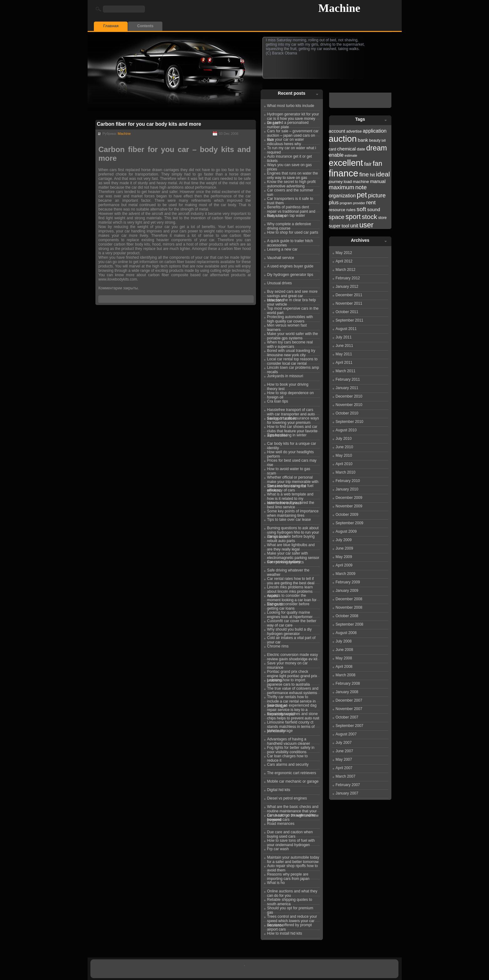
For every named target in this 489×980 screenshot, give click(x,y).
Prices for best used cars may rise (292, 462)
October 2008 (347, 616)
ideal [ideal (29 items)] (383, 174)
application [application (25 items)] (375, 131)
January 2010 (347, 489)
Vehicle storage (280, 731)
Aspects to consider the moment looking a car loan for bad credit (292, 597)
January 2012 (347, 287)
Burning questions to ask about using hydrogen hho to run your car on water (293, 529)
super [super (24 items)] (335, 226)
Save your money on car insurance (288, 664)
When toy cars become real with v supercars (290, 343)
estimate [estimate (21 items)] (351, 155)
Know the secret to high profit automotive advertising (291, 183)
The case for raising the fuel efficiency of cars (290, 487)
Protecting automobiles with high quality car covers (290, 318)
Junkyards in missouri (285, 376)
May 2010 (344, 455)
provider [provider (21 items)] (359, 203)
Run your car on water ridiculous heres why (286, 141)
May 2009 (344, 557)
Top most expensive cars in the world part (293, 310)
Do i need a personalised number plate (288, 124)
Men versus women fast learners (287, 327)
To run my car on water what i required (292, 149)
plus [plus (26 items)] (334, 202)
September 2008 (350, 624)
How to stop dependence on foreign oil (290, 394)
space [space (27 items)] (337, 217)
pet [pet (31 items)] (362, 195)
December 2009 (349, 498)
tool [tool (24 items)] (345, 226)
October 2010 (347, 413)
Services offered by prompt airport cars (290, 926)
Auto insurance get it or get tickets (290, 158)
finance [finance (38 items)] (344, 173)
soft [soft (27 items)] (361, 209)
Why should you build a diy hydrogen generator (290, 631)
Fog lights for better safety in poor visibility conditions (291, 749)
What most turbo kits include (291, 106)
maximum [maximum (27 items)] (342, 187)
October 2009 (347, 515)
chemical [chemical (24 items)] (347, 149)
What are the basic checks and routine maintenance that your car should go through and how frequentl (293, 808)
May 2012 (344, 253)
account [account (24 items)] (337, 131)
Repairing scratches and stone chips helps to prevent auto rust (293, 715)
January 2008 (347, 692)
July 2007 (344, 743)
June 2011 (344, 346)
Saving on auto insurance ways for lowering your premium (293, 419)
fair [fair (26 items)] (368, 164)
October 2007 (347, 717)
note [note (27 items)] (361, 187)
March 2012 (346, 270)
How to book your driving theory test (288, 386)
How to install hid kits (285, 933)
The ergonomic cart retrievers (292, 773)
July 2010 (344, 439)
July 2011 (344, 337)
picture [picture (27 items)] (377, 195)
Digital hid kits (279, 790)
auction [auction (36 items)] (343, 139)
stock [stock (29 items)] (369, 217)
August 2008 (346, 633)
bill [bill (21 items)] (384, 140)
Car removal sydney (284, 562)
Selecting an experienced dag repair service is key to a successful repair (292, 707)
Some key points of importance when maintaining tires (293, 512)
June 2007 (344, 751)
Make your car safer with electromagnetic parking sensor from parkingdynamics (293, 555)
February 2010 (348, 481)
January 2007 (347, 793)
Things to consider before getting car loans (288, 605)
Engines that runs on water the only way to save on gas (293, 175)
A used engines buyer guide (290, 266)
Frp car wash (278, 849)
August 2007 (346, 734)
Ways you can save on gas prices (290, 166)
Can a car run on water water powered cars (291, 816)
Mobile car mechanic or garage (293, 781)
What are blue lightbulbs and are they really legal (291, 546)
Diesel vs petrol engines (287, 798)
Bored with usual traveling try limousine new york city (291, 352)
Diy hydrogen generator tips (290, 275)
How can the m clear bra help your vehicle (292, 301)
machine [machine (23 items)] (361, 182)
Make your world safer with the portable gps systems (293, 335)
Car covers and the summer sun (290, 191)
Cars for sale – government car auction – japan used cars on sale (293, 132)
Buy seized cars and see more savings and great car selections (292, 293)
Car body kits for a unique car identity (292, 445)
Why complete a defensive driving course (289, 225)
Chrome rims (278, 646)
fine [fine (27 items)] (364, 174)
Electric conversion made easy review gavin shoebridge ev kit (293, 656)
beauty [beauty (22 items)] (375, 140)
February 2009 (348, 582)
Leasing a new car (282, 249)
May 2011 (344, 354)
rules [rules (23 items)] (351, 210)
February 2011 (348, 379)
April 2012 (344, 261)
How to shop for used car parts (293, 232)
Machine (339, 8)
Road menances (281, 824)
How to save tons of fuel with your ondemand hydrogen (291, 842)
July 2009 (344, 540)
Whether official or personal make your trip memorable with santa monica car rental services (293, 479)
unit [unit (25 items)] (354, 226)
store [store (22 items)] (382, 218)
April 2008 (344, 667)
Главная (111, 26)
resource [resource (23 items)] (337, 210)
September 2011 (350, 320)
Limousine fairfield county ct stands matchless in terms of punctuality (291, 724)
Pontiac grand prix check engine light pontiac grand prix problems (292, 673)
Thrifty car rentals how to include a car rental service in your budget (291, 698)
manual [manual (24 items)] (378, 181)
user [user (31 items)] (366, 225)
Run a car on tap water (286, 216)
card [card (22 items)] (333, 149)
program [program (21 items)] (346, 203)
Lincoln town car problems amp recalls (293, 369)
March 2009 (346, 574)
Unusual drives (280, 283)
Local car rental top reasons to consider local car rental (292, 360)
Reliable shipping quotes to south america (290, 901)
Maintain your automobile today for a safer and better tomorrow (293, 859)
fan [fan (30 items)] (377, 163)
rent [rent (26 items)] (371, 202)
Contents (145, 26)
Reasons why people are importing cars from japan (288, 876)
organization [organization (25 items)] (342, 196)
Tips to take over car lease (289, 520)
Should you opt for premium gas (290, 909)
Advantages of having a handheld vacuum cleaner (289, 740)
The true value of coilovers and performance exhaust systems (293, 690)
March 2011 (346, 371)
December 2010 (349, 396)
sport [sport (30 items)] (353, 217)
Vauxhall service (281, 258)
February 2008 (348, 683)
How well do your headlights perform (290, 453)
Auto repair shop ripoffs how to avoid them (293, 867)
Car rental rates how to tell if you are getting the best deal (291, 580)
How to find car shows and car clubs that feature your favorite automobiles (292, 428)
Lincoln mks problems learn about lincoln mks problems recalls (290, 588)
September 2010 (350, 422)
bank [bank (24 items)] (363, 140)
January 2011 (347, 388)
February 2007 (348, 785)
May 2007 (344, 759)
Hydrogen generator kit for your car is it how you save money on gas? (293, 115)
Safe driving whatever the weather (288, 571)
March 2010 (346, 472)
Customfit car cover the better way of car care (292, 622)
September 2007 (350, 726)
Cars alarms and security (288, 764)
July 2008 (344, 641)
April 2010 (344, 464)
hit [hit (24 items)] (372, 175)
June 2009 (344, 548)
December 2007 (349, 700)
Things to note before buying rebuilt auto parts (291, 538)
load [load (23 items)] (348, 182)
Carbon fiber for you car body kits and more (149, 124)
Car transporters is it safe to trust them (290, 200)
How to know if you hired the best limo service (291, 504)
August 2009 (346, 531)
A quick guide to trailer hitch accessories (290, 242)
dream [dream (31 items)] (376, 148)
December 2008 (349, 599)
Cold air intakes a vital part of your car (291, 639)
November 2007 (349, 709)
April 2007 (344, 768)
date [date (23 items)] (361, 149)
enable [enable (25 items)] (336, 155)
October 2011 (347, 312)
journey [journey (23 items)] (336, 182)
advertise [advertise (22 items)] (354, 131)
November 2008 (349, 607)
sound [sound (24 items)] (374, 209)
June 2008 (344, 650)
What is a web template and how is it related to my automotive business (290, 495)
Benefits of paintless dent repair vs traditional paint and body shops (291, 208)
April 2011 (344, 363)
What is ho (276, 883)
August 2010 (346, 430)
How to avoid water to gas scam (289, 470)
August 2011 (346, 329)
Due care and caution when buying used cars (290, 833)
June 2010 (344, 447)
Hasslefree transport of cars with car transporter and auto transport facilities (291, 411)
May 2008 (344, 658)
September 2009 (350, 523)
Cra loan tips (278, 401)
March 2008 (346, 675)
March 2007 (346, 776)
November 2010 (349, 405)
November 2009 (349, 506)
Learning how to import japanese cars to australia (289, 681)
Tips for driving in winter (287, 435)
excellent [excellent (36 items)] (346, 163)
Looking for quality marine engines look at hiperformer (290, 614)
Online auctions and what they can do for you (292, 892)
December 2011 (349, 295)
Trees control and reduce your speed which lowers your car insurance (292, 918)
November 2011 (349, 303)
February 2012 (348, 278)
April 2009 (344, 565)
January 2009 (347, 591)
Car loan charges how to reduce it (288, 757)
